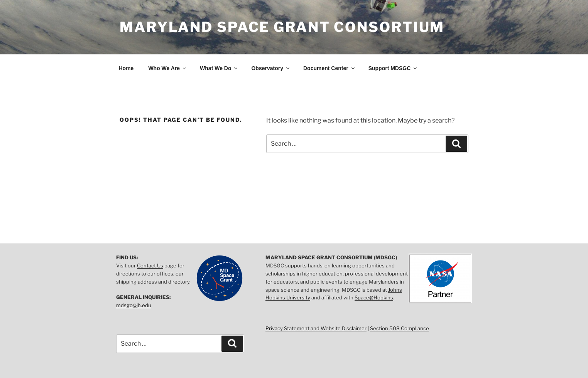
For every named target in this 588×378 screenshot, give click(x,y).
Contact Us (150, 265)
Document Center (329, 68)
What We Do (219, 68)
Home (126, 68)
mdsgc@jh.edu (134, 305)
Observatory (271, 68)
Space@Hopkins (374, 297)
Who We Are (168, 68)
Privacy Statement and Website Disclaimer (316, 328)
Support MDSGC (393, 68)
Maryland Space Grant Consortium (282, 27)
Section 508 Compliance (400, 328)
